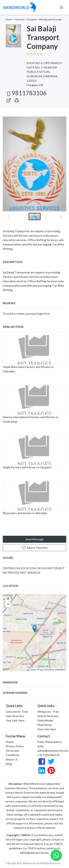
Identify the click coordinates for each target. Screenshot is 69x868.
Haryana (20, 19)
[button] (17, 100)
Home (9, 19)
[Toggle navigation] (61, 7)
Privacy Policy (15, 746)
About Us (12, 759)
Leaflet (33, 670)
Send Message (34, 539)
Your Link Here (15, 720)
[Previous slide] (9, 164)
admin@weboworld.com (53, 751)
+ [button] (8, 599)
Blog (9, 764)
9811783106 (26, 93)
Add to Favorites (35, 548)
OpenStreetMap (47, 670)
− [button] (8, 605)
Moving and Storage (50, 19)
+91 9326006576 (48, 755)
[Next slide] (60, 164)
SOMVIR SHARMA (15, 693)
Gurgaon (32, 19)
